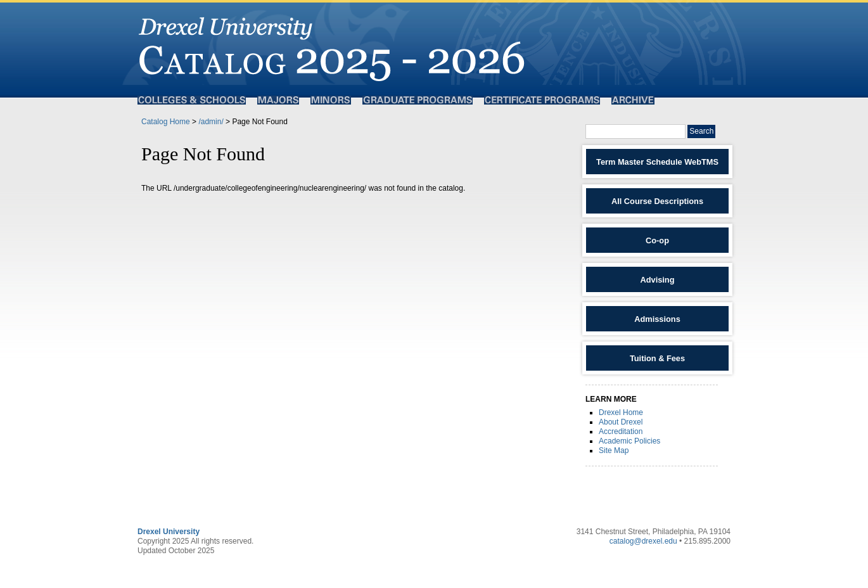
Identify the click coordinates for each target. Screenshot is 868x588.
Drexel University (169, 532)
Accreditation (621, 431)
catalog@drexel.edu (643, 541)
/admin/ (211, 122)
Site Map (614, 451)
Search (701, 131)
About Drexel (621, 422)
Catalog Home (166, 122)
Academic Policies (629, 441)
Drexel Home (621, 412)
